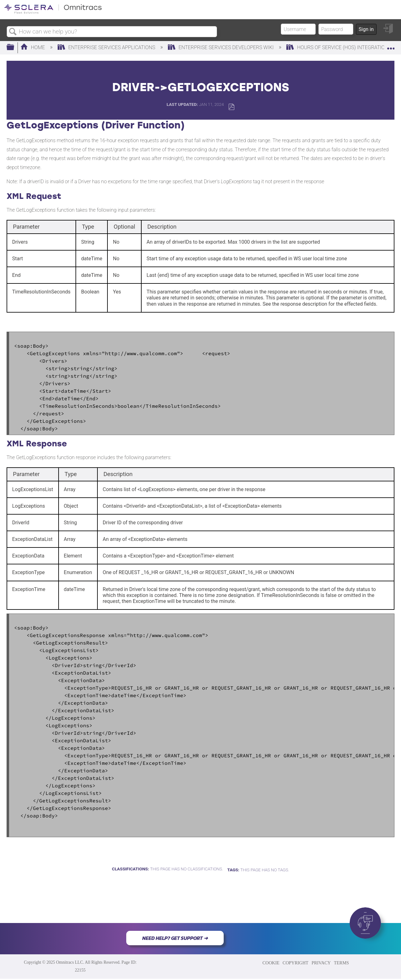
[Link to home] (53, 12)
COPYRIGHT (295, 963)
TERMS (341, 963)
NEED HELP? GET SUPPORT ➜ (175, 938)
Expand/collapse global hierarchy (14, 48)
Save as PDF (231, 107)
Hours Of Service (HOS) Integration (338, 47)
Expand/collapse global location (391, 46)
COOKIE (271, 963)
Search (13, 32)
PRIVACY (321, 963)
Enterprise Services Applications (107, 47)
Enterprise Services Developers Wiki (221, 47)
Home (33, 47)
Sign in (366, 29)
